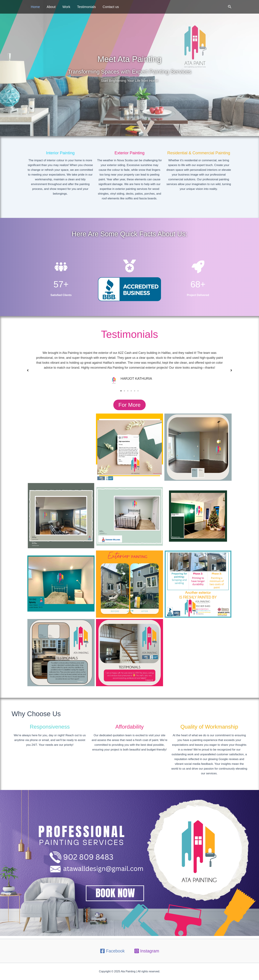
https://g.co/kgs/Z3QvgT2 (61, 447)
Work (66, 7)
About (51, 7)
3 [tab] (128, 391)
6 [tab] (138, 391)
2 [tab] (124, 391)
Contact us (111, 7)
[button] (230, 7)
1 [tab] (121, 391)
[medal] (130, 275)
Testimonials (86, 7)
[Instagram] (147, 951)
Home (35, 7)
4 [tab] (131, 391)
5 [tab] (135, 391)
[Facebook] (112, 951)
